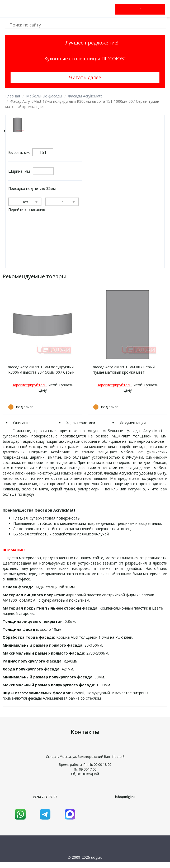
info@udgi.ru (125, 797)
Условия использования (85, 864)
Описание (22, 423)
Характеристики (81, 423)
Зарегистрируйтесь (29, 385)
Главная (13, 96)
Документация (133, 423)
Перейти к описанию (27, 210)
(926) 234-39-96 (45, 797)
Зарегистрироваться (145, 9)
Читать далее (85, 77)
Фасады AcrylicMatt (85, 96)
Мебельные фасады (44, 96)
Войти (135, 9)
